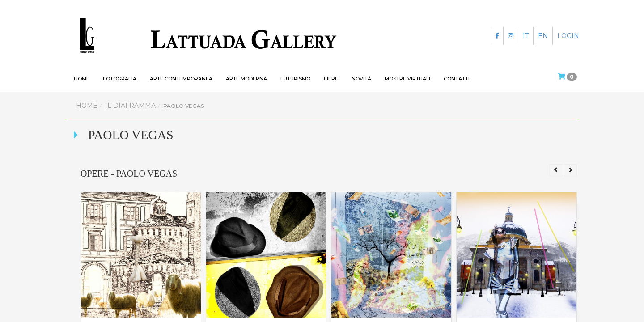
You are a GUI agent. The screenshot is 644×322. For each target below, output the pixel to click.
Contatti (457, 79)
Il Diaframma (130, 106)
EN (543, 36)
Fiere (331, 79)
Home (87, 106)
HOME (82, 79)
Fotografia (120, 79)
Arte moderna (246, 79)
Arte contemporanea (181, 79)
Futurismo (295, 79)
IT (526, 36)
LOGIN (568, 36)
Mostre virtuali (407, 79)
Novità (361, 79)
